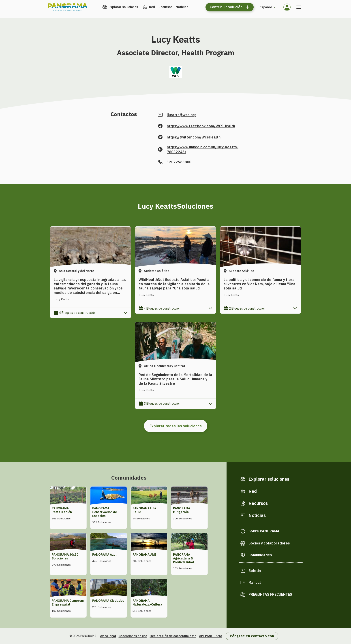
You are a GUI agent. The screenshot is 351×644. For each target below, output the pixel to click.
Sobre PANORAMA (264, 531)
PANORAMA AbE (144, 555)
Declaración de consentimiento (173, 636)
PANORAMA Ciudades (108, 601)
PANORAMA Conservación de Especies (105, 512)
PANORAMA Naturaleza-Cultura (147, 603)
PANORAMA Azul (104, 555)
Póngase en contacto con (252, 636)
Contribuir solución (226, 7)
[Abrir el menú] (299, 7)
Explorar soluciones (123, 7)
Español (265, 7)
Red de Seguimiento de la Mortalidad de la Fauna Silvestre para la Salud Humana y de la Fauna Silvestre (175, 379)
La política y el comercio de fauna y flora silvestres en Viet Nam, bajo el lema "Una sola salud (260, 284)
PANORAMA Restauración (62, 510)
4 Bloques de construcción (77, 313)
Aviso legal (108, 636)
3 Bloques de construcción (162, 404)
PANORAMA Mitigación (182, 510)
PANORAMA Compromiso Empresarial (70, 603)
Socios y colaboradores (269, 543)
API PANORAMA (211, 636)
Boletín (255, 571)
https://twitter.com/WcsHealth (194, 137)
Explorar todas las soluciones (176, 426)
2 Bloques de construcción (247, 308)
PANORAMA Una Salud (144, 510)
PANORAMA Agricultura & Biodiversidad (184, 558)
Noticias (182, 7)
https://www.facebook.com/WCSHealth (201, 126)
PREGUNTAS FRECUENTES (270, 594)
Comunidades (260, 555)
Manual (255, 582)
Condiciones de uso (133, 636)
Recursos (165, 7)
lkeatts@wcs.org (182, 115)
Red (152, 7)
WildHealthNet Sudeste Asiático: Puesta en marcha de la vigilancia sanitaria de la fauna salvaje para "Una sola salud (174, 284)
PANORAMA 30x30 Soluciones (65, 556)
